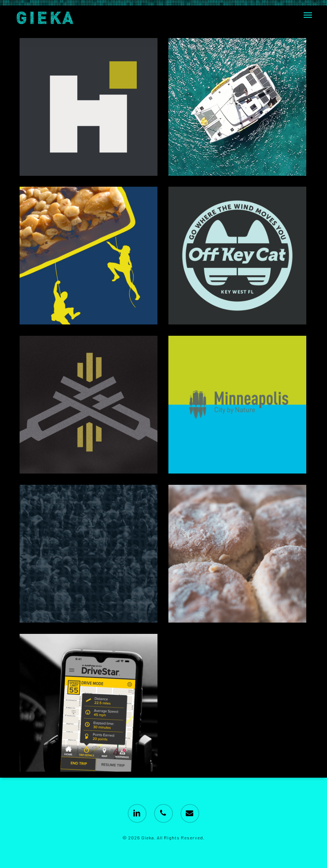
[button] (308, 15)
